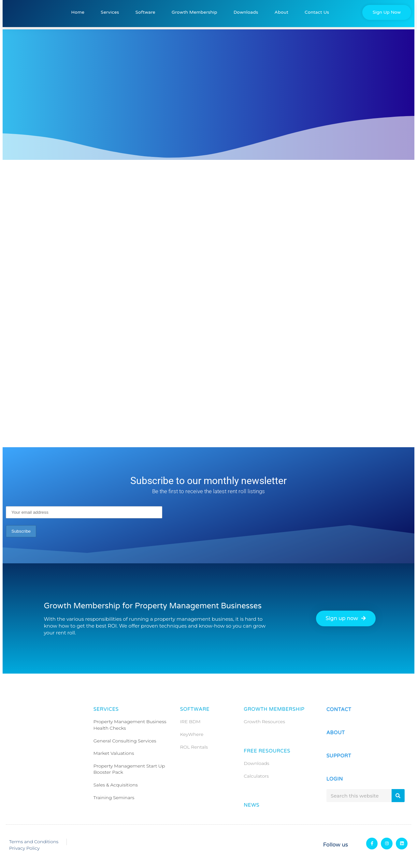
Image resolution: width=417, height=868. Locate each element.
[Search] (398, 796)
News (252, 805)
